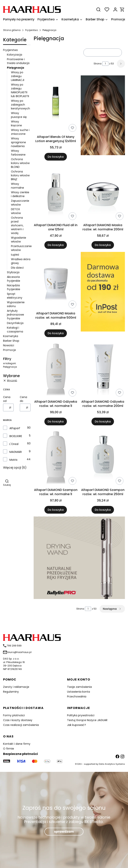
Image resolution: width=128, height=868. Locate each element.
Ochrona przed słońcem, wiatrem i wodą (17, 225)
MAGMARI (16, 452)
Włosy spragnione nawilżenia (18, 142)
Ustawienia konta (79, 692)
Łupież (15, 255)
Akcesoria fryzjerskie (14, 279)
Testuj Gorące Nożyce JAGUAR (87, 720)
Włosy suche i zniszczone (20, 132)
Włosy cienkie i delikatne (20, 194)
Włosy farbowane (18, 153)
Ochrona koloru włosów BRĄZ (20, 175)
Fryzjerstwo (32, 30)
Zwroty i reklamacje (16, 687)
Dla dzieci (17, 268)
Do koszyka (56, 157)
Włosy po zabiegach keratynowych (20, 105)
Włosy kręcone (16, 123)
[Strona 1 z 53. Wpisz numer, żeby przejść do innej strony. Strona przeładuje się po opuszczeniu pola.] (105, 64)
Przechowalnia (77, 696)
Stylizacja (13, 272)
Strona (98, 64)
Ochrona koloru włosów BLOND (20, 163)
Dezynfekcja (15, 323)
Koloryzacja (15, 55)
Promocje (10, 350)
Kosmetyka (11, 336)
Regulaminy (11, 692)
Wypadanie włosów (19, 240)
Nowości (9, 345)
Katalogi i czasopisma (15, 330)
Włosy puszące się (19, 115)
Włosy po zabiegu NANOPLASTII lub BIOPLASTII (20, 90)
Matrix (13, 460)
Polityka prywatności (81, 715)
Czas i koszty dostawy (18, 720)
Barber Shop (11, 341)
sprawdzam (64, 831)
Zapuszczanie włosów (20, 203)
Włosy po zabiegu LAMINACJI (18, 76)
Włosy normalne (17, 186)
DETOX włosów (16, 211)
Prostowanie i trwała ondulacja (18, 61)
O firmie (9, 749)
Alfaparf (15, 428)
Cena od (7, 399)
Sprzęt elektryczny (15, 296)
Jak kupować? (76, 725)
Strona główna (12, 30)
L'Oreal (14, 444)
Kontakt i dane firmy (17, 744)
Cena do (23, 399)
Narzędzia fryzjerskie (14, 287)
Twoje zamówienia (79, 687)
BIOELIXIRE (16, 436)
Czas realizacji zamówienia (21, 725)
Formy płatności (14, 715)
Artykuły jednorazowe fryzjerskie (15, 315)
